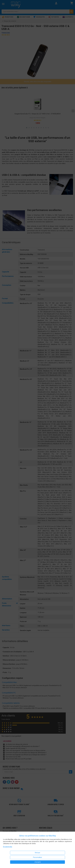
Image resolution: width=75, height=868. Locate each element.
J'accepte (37, 862)
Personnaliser (38, 857)
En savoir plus (8, 847)
